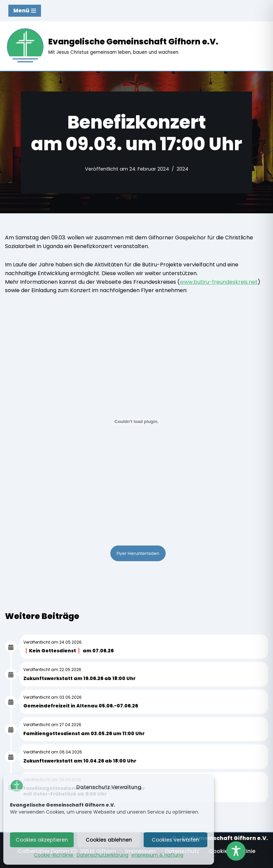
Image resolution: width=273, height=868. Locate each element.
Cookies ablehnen (109, 840)
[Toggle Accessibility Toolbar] (236, 851)
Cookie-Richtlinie (54, 855)
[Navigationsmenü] (25, 11)
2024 (182, 169)
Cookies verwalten (175, 840)
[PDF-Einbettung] (136, 422)
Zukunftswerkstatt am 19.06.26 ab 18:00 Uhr (79, 678)
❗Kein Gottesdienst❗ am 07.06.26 (68, 651)
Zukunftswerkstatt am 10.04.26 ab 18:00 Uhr (80, 761)
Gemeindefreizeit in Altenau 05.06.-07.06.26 (81, 706)
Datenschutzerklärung (102, 855)
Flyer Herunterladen (138, 553)
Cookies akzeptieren (42, 840)
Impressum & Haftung (157, 855)
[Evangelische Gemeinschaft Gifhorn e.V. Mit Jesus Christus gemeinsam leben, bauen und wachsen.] (112, 46)
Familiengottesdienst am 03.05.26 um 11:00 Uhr (84, 733)
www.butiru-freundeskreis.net (219, 282)
